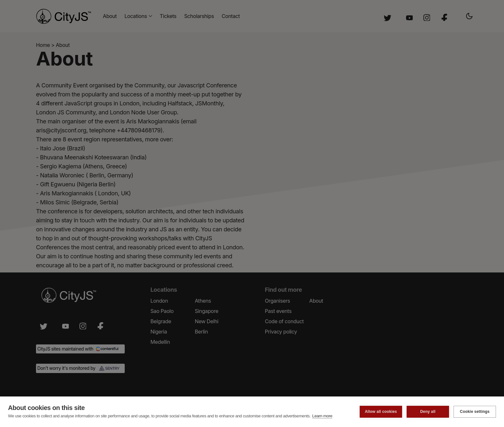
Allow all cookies (381, 412)
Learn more (322, 416)
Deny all (428, 412)
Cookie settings (475, 412)
